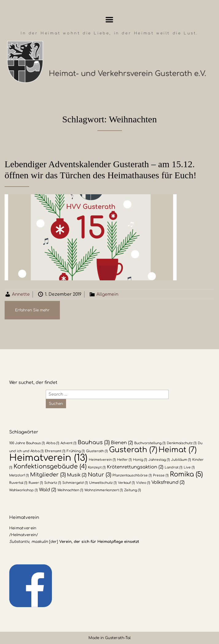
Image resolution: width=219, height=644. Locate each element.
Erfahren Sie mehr (32, 310)
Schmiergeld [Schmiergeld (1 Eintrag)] (75, 483)
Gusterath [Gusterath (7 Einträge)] (133, 450)
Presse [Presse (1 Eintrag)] (161, 475)
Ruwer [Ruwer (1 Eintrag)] (36, 483)
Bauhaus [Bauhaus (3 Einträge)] (94, 443)
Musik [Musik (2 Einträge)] (77, 475)
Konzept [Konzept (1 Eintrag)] (97, 467)
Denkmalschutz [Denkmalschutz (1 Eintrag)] (182, 443)
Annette (21, 294)
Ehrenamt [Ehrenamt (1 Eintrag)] (55, 451)
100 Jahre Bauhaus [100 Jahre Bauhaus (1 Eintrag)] (27, 443)
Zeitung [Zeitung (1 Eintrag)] (133, 490)
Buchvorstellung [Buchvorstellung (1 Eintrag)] (150, 443)
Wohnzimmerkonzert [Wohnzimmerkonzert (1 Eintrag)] (104, 490)
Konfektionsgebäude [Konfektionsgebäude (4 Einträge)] (50, 467)
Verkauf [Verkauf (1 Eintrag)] (126, 483)
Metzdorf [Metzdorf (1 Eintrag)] (19, 475)
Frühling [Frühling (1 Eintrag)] (76, 451)
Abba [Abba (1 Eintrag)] (53, 443)
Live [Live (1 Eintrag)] (189, 467)
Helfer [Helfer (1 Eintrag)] (124, 460)
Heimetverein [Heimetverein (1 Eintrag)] (102, 460)
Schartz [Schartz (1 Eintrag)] (53, 483)
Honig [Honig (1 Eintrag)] (140, 460)
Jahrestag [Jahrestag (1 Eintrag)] (159, 460)
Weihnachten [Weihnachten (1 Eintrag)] (70, 490)
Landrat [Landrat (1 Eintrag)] (174, 467)
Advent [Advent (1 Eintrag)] (68, 443)
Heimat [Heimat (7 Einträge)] (178, 450)
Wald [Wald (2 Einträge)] (48, 490)
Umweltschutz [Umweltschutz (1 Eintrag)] (103, 483)
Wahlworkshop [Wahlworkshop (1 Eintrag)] (23, 490)
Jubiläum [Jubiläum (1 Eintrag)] (181, 460)
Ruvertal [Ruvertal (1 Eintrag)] (18, 483)
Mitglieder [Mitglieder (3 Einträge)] (48, 475)
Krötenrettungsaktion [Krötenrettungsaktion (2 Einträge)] (135, 467)
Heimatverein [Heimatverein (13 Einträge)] (48, 458)
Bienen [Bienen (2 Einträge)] (122, 443)
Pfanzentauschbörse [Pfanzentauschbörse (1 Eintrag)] (132, 475)
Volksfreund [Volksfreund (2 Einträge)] (168, 482)
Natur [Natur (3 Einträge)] (100, 475)
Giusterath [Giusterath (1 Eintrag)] (97, 451)
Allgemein (107, 294)
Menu (109, 20)
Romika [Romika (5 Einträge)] (186, 474)
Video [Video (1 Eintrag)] (143, 483)
